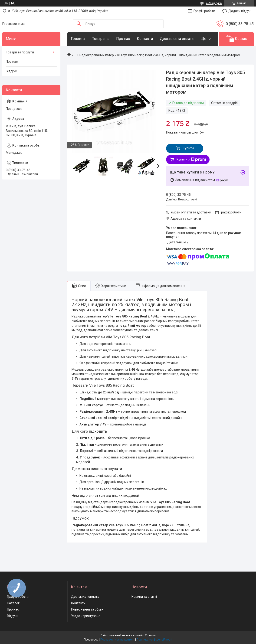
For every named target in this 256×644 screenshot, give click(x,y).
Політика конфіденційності (154, 640)
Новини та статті (144, 597)
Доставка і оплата (85, 597)
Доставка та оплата (177, 39)
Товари (98, 39)
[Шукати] (79, 24)
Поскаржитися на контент (117, 640)
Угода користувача (86, 616)
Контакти (145, 39)
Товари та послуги (20, 52)
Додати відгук (239, 11)
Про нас (123, 39)
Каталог (13, 603)
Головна (78, 39)
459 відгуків (214, 3)
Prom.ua (150, 635)
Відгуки (11, 71)
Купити (188, 148)
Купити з (191, 160)
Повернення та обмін (87, 609)
